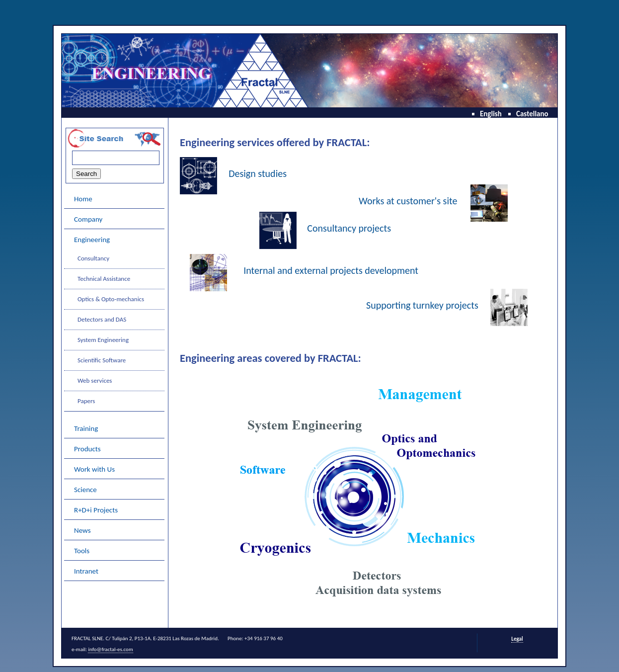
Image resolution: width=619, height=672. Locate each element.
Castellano (532, 114)
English (491, 114)
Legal (517, 639)
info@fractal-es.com (110, 649)
